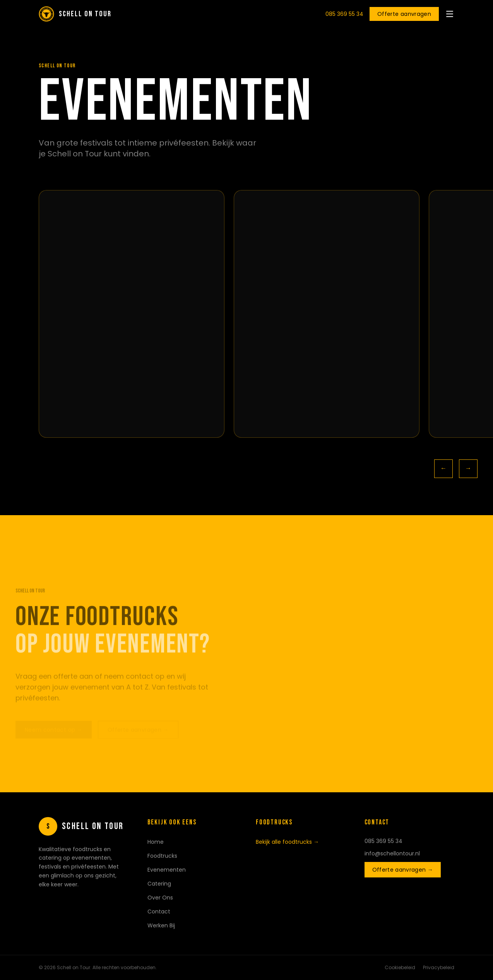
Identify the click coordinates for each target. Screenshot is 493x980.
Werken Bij (161, 925)
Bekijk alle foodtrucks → (287, 842)
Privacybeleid (439, 968)
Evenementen (167, 870)
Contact (159, 911)
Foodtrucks (162, 856)
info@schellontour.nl (392, 853)
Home (156, 842)
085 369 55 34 (344, 14)
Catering (159, 884)
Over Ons (160, 898)
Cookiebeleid (400, 968)
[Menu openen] (450, 14)
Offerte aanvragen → (403, 870)
